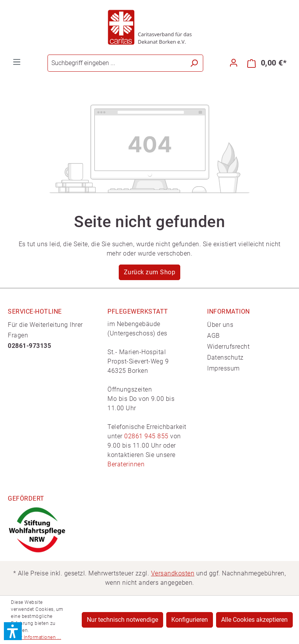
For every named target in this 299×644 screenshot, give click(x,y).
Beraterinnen (126, 464)
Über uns (220, 325)
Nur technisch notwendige (122, 620)
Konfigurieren (190, 620)
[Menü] (17, 62)
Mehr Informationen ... (36, 637)
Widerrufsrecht (228, 347)
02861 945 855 (146, 436)
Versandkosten (173, 573)
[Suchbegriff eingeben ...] (116, 63)
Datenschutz (225, 357)
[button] (13, 631)
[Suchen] (194, 63)
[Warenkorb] (267, 63)
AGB (214, 336)
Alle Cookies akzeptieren (254, 620)
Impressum (223, 368)
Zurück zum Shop (150, 272)
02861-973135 (29, 346)
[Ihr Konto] (234, 63)
